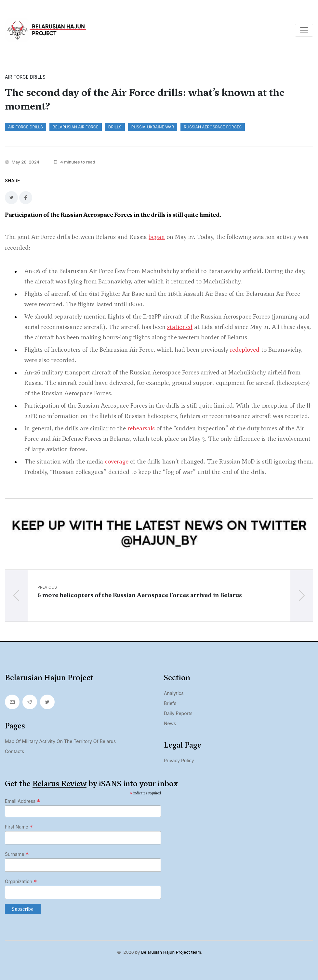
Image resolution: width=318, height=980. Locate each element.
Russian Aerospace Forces (213, 127)
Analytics (174, 693)
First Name (19, 827)
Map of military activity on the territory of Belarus (60, 741)
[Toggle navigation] (304, 30)
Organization (21, 882)
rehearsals (141, 428)
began (157, 237)
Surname (17, 854)
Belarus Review (60, 784)
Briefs (170, 703)
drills (115, 127)
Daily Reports (178, 713)
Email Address (23, 801)
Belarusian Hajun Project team (171, 952)
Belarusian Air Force (76, 127)
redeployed (245, 350)
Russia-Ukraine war (153, 127)
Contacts (14, 751)
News (170, 723)
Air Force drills (26, 127)
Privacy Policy (179, 760)
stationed (180, 327)
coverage (117, 461)
